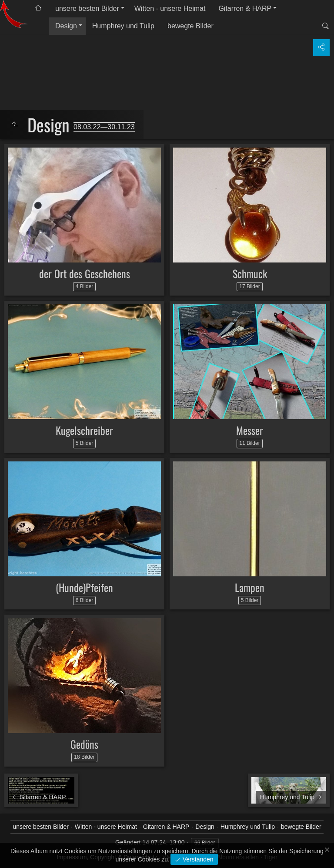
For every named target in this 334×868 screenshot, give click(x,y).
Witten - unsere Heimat (170, 8)
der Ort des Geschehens (85, 273)
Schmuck (250, 273)
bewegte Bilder (190, 26)
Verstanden (197, 859)
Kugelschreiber (84, 430)
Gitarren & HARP (245, 8)
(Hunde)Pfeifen (84, 587)
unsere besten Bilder (87, 8)
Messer (250, 430)
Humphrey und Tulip (123, 26)
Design (66, 26)
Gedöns (84, 744)
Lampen (250, 587)
